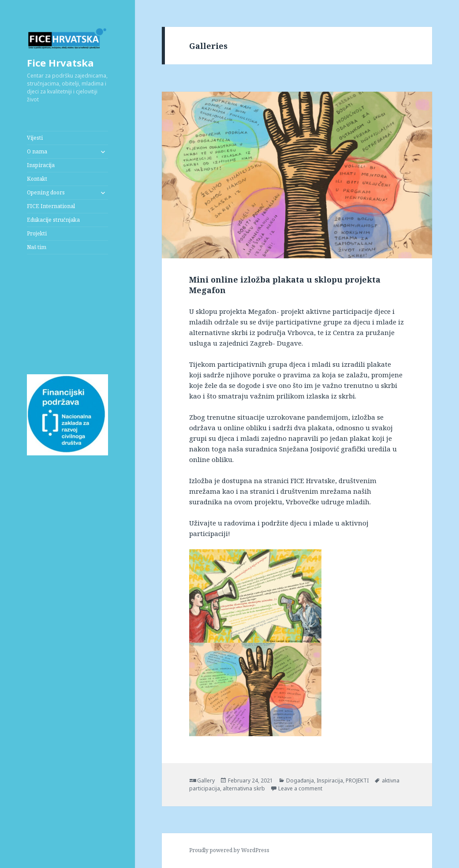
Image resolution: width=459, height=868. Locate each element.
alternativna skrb (244, 788)
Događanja (300, 780)
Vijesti (35, 138)
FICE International (51, 206)
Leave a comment (300, 788)
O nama (37, 151)
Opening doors (46, 192)
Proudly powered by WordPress (229, 850)
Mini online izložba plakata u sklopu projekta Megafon (285, 285)
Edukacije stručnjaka (53, 220)
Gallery (206, 780)
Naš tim (37, 247)
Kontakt (37, 179)
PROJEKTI (357, 780)
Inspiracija (41, 165)
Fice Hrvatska (60, 63)
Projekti (37, 233)
